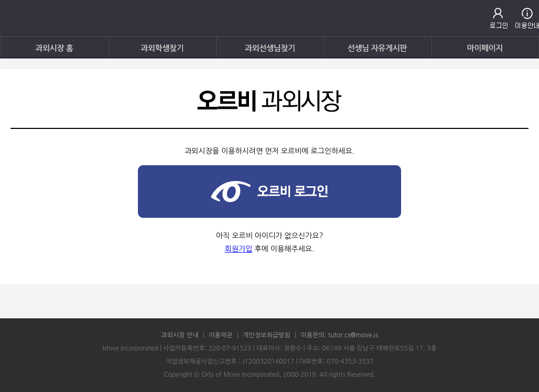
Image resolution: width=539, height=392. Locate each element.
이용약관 (221, 335)
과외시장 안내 (180, 335)
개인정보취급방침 (266, 335)
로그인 (499, 18)
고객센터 (527, 18)
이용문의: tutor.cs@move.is (339, 335)
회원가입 (239, 249)
